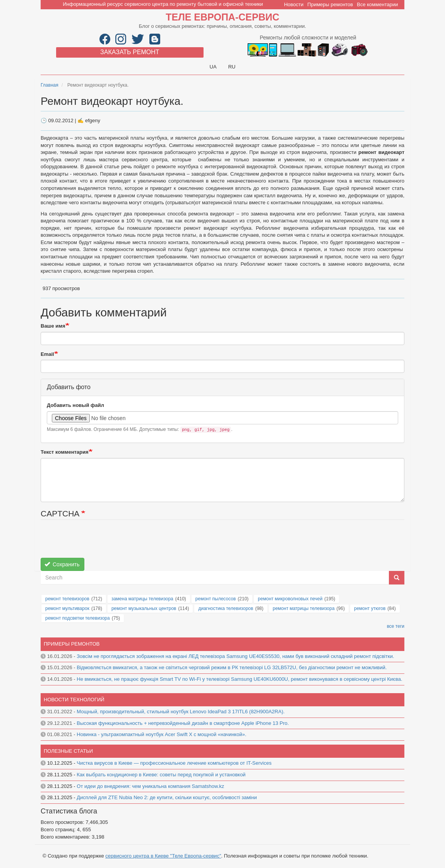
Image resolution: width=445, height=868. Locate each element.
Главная (50, 85)
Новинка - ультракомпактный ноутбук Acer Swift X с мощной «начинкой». (161, 734)
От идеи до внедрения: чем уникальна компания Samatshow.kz (150, 786)
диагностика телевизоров (226, 608)
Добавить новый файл (75, 405)
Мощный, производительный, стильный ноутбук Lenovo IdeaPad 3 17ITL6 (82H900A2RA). (181, 712)
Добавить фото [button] (69, 387)
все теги (396, 626)
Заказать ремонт (130, 52)
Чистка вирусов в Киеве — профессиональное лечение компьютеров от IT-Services (174, 763)
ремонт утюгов (370, 608)
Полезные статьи (68, 751)
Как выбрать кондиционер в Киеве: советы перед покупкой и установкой (161, 775)
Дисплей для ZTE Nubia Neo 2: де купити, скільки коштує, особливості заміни (167, 797)
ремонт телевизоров (67, 599)
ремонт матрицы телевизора (304, 608)
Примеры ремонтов (330, 4)
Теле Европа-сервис (222, 17)
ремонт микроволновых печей (290, 599)
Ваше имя (53, 326)
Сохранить (62, 564)
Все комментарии (377, 4)
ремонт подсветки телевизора (78, 618)
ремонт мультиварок (67, 608)
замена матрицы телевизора (142, 599)
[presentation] (99, 543)
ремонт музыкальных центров (144, 608)
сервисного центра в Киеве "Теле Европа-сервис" (163, 856)
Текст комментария (65, 452)
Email (47, 354)
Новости (294, 4)
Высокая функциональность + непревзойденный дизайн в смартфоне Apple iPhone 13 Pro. (183, 723)
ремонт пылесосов (216, 599)
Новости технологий (74, 700)
